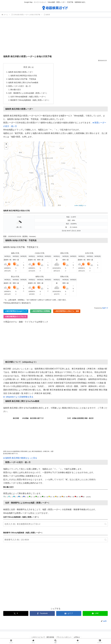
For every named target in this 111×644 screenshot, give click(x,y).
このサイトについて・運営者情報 (43, 637)
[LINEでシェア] (95, 613)
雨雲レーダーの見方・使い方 (20, 86)
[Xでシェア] (16, 613)
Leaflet (76, 205)
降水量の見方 (16, 90)
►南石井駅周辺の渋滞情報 (41, 311)
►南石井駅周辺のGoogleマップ (16, 311)
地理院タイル (82, 205)
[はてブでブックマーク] (69, 613)
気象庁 (105, 308)
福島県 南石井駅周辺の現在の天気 (24, 76)
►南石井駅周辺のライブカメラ (16, 317)
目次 (25, 67)
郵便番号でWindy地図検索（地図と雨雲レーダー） (30, 100)
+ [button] (6, 144)
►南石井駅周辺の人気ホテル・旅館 (67, 311)
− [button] (6, 148)
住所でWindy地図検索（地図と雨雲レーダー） (28, 97)
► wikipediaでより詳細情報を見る (18, 397)
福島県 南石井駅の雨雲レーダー (21, 72)
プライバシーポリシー (64, 637)
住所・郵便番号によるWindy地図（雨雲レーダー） (28, 93)
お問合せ (77, 637)
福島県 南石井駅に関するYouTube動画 (23, 82)
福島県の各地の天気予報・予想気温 (22, 79)
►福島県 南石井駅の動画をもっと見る (20, 458)
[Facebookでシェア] (42, 613)
